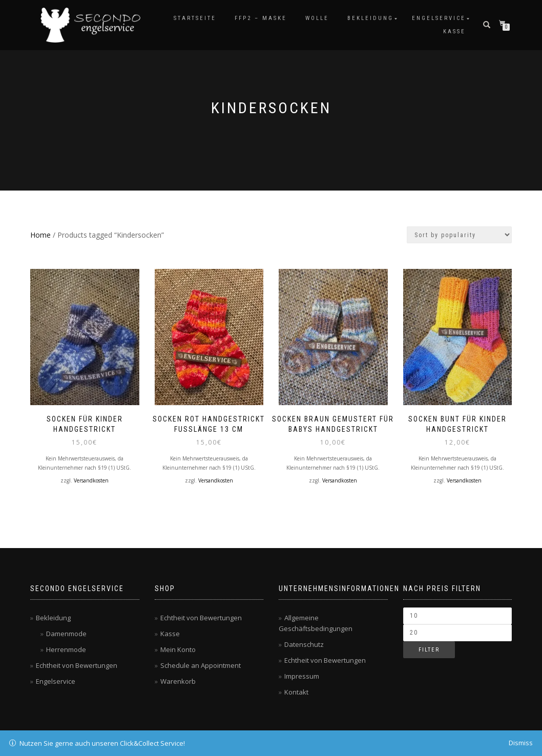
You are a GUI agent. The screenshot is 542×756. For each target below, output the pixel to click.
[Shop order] (459, 235)
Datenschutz (304, 644)
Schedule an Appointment (201, 665)
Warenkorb (178, 681)
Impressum (302, 676)
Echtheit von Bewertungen (77, 665)
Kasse (454, 31)
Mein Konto (178, 649)
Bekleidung (370, 18)
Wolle (317, 18)
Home (40, 235)
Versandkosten (91, 480)
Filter (429, 650)
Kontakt (296, 692)
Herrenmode (66, 649)
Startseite (195, 18)
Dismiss (521, 743)
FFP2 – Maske (261, 18)
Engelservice (439, 18)
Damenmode (66, 634)
